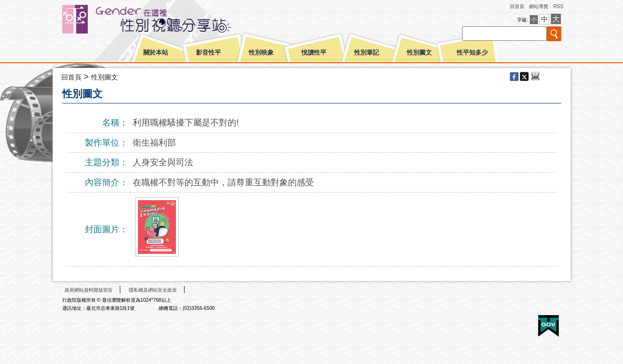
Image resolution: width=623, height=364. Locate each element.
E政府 (548, 326)
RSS (558, 6)
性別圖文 (419, 53)
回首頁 (517, 6)
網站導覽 (539, 6)
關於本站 (156, 53)
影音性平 (208, 53)
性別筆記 (367, 53)
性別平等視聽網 (164, 19)
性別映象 (261, 53)
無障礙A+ (512, 323)
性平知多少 (472, 53)
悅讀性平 (314, 53)
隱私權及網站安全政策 (153, 290)
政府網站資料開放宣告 (89, 290)
